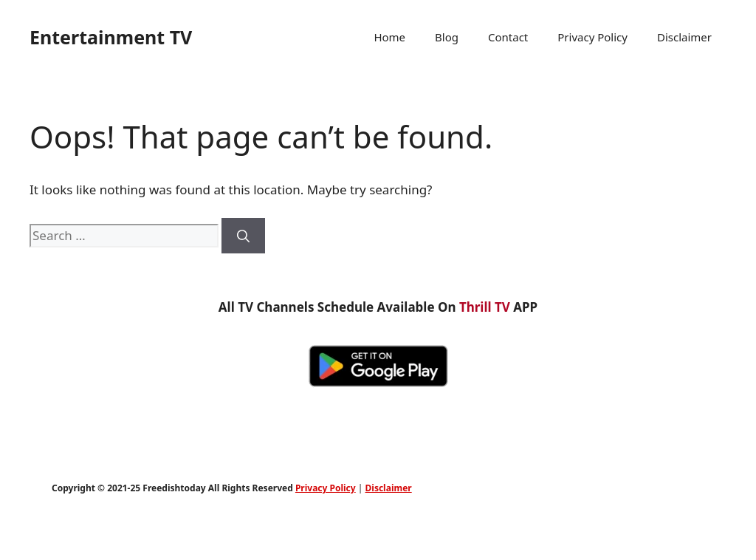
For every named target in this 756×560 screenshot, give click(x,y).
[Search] (243, 236)
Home (389, 37)
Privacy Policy (592, 37)
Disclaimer (684, 37)
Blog (447, 37)
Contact (508, 37)
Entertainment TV (111, 37)
